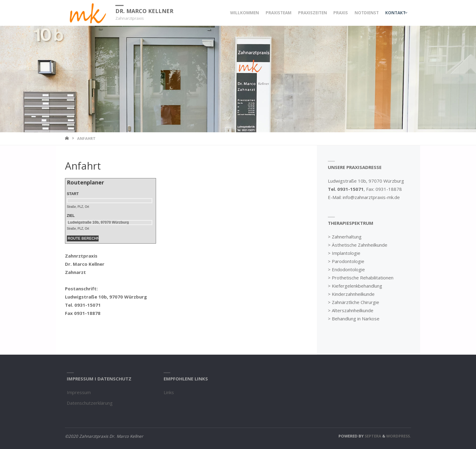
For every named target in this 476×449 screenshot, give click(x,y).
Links (169, 392)
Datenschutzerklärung (90, 403)
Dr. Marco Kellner (144, 11)
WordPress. (399, 436)
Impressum (79, 392)
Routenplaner (85, 182)
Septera (372, 436)
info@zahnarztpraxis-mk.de (371, 197)
